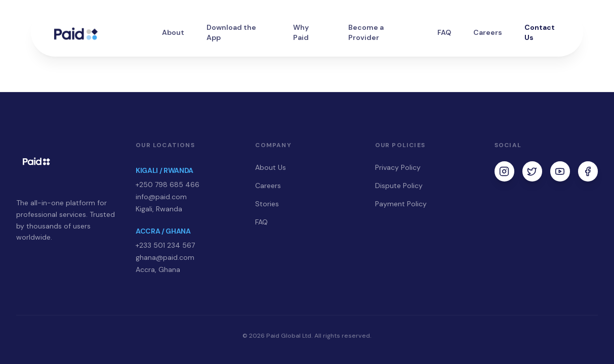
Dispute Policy (399, 186)
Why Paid (301, 32)
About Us (271, 167)
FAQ (444, 32)
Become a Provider (366, 32)
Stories (267, 204)
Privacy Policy (398, 167)
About (173, 32)
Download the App (231, 32)
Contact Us (540, 32)
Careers (488, 32)
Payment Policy (401, 204)
